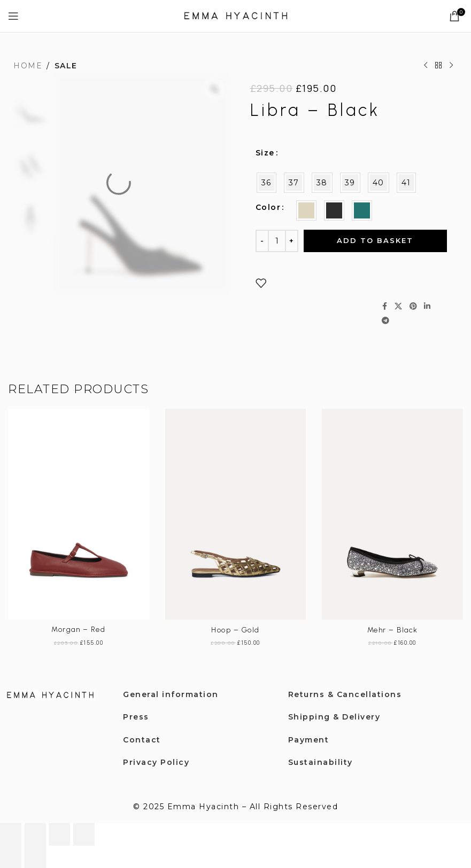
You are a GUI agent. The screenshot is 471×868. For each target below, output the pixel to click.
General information (171, 694)
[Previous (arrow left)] (11, 857)
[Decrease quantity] (262, 241)
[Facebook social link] (385, 306)
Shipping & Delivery (334, 717)
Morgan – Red (78, 630)
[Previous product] (426, 66)
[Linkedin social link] (428, 306)
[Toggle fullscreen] (35, 834)
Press (136, 717)
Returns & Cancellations (345, 694)
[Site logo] (236, 15)
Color (268, 207)
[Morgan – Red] (79, 514)
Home (28, 66)
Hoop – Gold (235, 630)
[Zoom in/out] (11, 834)
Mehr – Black (393, 630)
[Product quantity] (277, 241)
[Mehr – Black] (392, 514)
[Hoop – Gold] (236, 514)
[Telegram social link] (386, 321)
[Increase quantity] (292, 241)
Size (265, 153)
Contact (142, 740)
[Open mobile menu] (14, 16)
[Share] (59, 834)
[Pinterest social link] (414, 306)
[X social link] (399, 306)
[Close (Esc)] (84, 834)
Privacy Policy (156, 762)
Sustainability (321, 762)
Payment (309, 740)
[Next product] (451, 66)
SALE (66, 66)
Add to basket (375, 240)
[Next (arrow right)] (35, 857)
